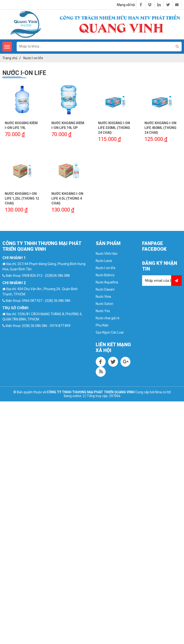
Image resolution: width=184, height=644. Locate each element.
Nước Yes (103, 311)
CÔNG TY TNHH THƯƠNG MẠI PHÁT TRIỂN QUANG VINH (91, 392)
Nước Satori (104, 304)
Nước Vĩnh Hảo (107, 254)
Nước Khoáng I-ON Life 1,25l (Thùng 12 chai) (22, 198)
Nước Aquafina (107, 282)
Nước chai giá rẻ (107, 318)
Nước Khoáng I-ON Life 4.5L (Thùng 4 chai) (67, 198)
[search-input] (99, 46)
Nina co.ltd (163, 392)
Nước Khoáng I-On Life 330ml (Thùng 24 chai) (114, 128)
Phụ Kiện (102, 325)
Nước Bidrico (105, 275)
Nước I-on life (106, 268)
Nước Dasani (105, 289)
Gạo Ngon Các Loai (110, 332)
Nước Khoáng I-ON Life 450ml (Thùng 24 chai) (160, 128)
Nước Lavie (104, 261)
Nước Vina (103, 297)
